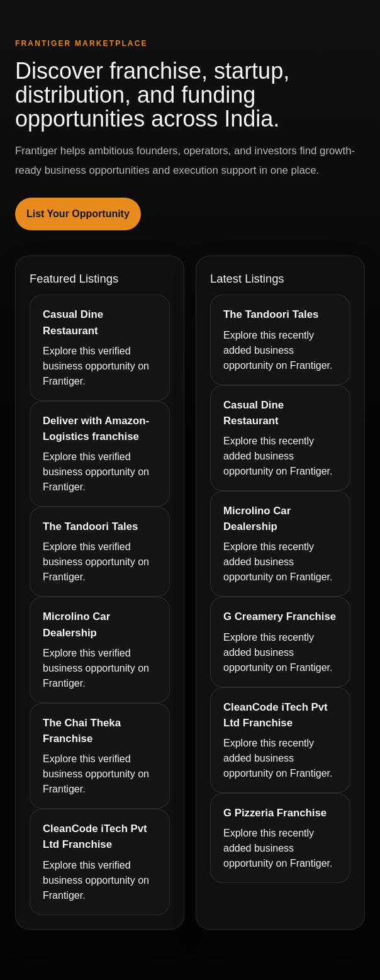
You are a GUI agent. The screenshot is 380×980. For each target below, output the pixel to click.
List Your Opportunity (78, 214)
